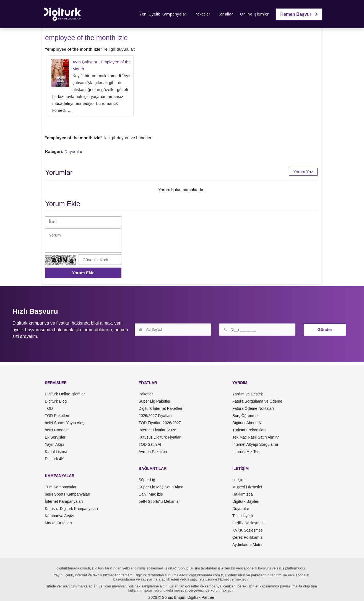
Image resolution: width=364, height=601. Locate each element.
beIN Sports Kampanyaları (67, 494)
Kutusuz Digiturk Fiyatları (160, 437)
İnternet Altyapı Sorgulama (255, 444)
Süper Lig (147, 480)
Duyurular (73, 151)
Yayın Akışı (54, 444)
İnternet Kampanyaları (64, 501)
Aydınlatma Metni (247, 545)
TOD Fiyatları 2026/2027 (160, 423)
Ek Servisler (55, 437)
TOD (49, 408)
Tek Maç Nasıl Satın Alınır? (256, 437)
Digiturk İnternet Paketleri (160, 408)
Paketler (202, 14)
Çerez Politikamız (247, 537)
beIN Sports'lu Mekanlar (159, 501)
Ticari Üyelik (243, 516)
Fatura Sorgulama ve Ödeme (257, 401)
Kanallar (225, 14)
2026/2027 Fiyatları (155, 416)
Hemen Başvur (299, 14)
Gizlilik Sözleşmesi (248, 523)
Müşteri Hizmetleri (248, 487)
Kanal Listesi (56, 452)
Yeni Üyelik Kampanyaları (163, 14)
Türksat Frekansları (249, 430)
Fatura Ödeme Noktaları (253, 408)
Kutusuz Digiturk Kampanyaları (71, 509)
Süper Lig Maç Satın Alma (161, 487)
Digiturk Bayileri (246, 501)
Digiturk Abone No (248, 423)
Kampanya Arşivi (59, 516)
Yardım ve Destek (248, 394)
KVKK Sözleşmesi (248, 530)
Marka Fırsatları (58, 523)
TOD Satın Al (150, 444)
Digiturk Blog (56, 401)
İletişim (238, 480)
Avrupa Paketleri (153, 452)
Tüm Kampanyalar (61, 487)
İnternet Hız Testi (247, 452)
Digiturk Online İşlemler (65, 394)
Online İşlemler (254, 14)
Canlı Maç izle (151, 494)
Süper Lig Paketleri (155, 401)
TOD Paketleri (57, 416)
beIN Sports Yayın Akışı (65, 423)
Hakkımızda (243, 494)
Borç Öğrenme (245, 416)
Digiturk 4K (54, 459)
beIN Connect (57, 430)
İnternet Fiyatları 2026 (157, 430)
